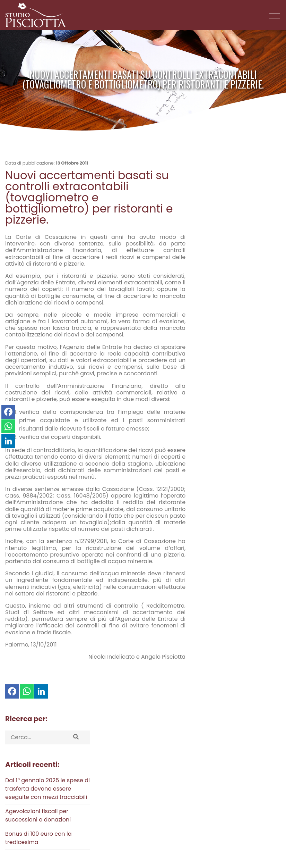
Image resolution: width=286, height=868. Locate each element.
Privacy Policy (22, 798)
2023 (236, 350)
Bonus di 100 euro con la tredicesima (229, 281)
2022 (252, 350)
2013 (234, 368)
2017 (250, 359)
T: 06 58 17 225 (94, 785)
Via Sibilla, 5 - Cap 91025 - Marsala (168, 773)
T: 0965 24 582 (94, 797)
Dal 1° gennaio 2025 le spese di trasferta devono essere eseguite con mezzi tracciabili (238, 232)
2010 (203, 377)
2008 (235, 377)
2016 (266, 359)
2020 (203, 359)
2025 (203, 350)
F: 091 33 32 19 (93, 809)
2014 (218, 368)
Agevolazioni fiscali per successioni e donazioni (229, 259)
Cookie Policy (21, 805)
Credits (250, 841)
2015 (203, 368)
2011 (265, 368)
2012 (250, 368)
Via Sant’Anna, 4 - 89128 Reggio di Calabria (179, 797)
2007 (252, 377)
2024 (220, 350)
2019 (219, 359)
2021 (268, 350)
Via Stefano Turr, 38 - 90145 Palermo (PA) (176, 785)
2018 (235, 359)
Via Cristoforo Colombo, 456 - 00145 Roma (178, 809)
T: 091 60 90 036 (96, 773)
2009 (219, 377)
